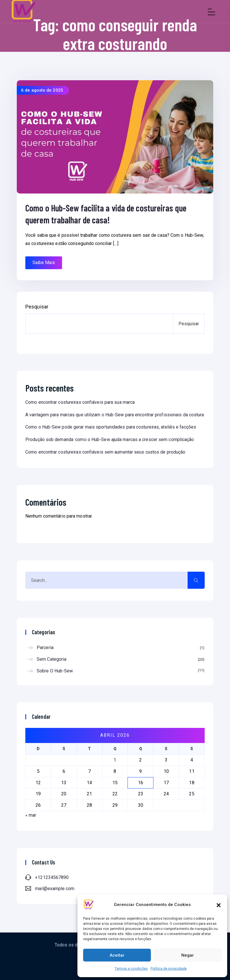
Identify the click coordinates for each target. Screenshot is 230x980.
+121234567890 (52, 877)
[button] (219, 905)
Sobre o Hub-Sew (121, 671)
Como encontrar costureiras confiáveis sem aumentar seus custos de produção (105, 452)
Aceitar (117, 955)
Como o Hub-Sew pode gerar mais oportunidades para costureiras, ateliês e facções (111, 427)
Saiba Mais (44, 262)
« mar (31, 815)
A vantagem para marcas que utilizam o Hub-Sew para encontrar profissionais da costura (115, 415)
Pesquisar (37, 307)
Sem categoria (121, 660)
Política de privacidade (169, 969)
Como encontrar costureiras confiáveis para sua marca (80, 402)
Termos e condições (131, 969)
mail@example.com (55, 889)
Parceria (121, 648)
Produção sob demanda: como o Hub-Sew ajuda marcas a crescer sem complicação (110, 439)
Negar (188, 955)
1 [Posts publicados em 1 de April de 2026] (115, 760)
